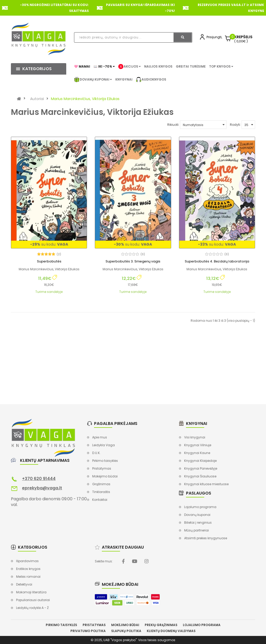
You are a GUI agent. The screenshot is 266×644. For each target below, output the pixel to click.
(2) (59, 254)
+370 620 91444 (39, 479)
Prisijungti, (214, 37)
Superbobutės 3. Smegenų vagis (133, 261)
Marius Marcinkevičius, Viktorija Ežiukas (85, 99)
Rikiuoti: (173, 125)
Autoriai (37, 99)
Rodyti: (235, 125)
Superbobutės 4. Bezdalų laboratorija (217, 261)
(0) (143, 254)
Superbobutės (49, 261)
